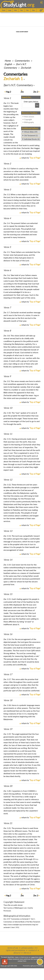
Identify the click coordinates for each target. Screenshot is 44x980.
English (8, 64)
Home (8, 61)
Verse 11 (8, 434)
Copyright (28, 119)
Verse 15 (8, 594)
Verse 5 (7, 247)
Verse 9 (7, 376)
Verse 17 (8, 674)
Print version (29, 117)
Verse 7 (7, 308)
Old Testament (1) (31, 136)
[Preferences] (41, 10)
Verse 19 (8, 729)
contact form (22, 961)
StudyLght (15, 5)
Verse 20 (8, 786)
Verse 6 (7, 270)
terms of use (13, 948)
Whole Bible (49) (31, 132)
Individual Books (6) (32, 139)
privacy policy (27, 948)
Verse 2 (7, 164)
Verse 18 (8, 700)
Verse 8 (7, 331)
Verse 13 (8, 531)
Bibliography (29, 122)
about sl (17, 953)
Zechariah (26, 68)
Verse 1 (7, 98)
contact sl (32, 950)
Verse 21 (8, 823)
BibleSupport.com (21, 908)
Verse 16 (8, 634)
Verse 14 (8, 560)
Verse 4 (7, 218)
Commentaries (22, 61)
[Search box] (28, 105)
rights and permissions (15, 950)
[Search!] (37, 105)
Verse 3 (7, 190)
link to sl (27, 953)
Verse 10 (8, 408)
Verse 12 (8, 480)
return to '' (31, 158)
